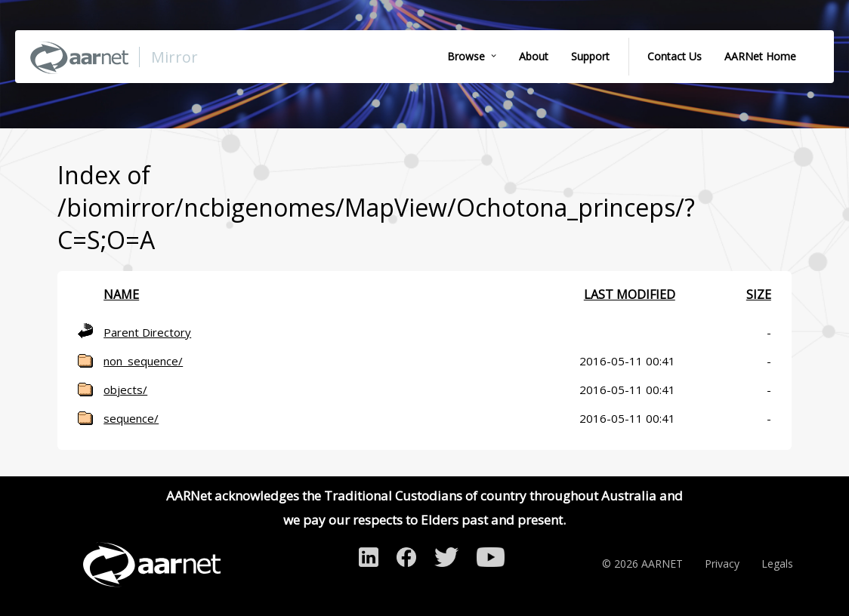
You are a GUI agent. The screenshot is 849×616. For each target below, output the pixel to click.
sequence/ (131, 418)
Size (759, 294)
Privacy (722, 564)
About (534, 56)
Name (121, 294)
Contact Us (675, 56)
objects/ (125, 390)
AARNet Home (760, 56)
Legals (777, 564)
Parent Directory (147, 332)
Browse (466, 56)
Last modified (630, 294)
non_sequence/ (143, 361)
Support (590, 56)
